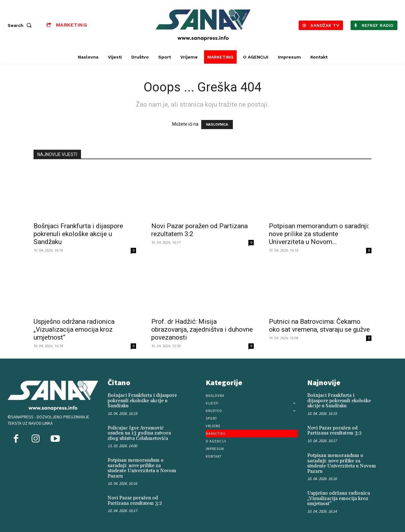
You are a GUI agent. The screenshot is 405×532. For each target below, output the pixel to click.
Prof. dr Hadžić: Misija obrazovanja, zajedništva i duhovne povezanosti (202, 329)
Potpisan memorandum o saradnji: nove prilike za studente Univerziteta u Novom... (319, 234)
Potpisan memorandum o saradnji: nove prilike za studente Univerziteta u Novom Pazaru (142, 468)
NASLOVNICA (217, 125)
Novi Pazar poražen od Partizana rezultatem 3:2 (135, 501)
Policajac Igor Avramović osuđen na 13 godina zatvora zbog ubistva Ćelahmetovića (139, 433)
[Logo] (203, 25)
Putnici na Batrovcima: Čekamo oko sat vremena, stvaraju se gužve (319, 325)
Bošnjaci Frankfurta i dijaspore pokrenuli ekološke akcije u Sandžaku (78, 234)
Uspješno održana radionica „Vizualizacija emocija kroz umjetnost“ (74, 329)
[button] (21, 25)
